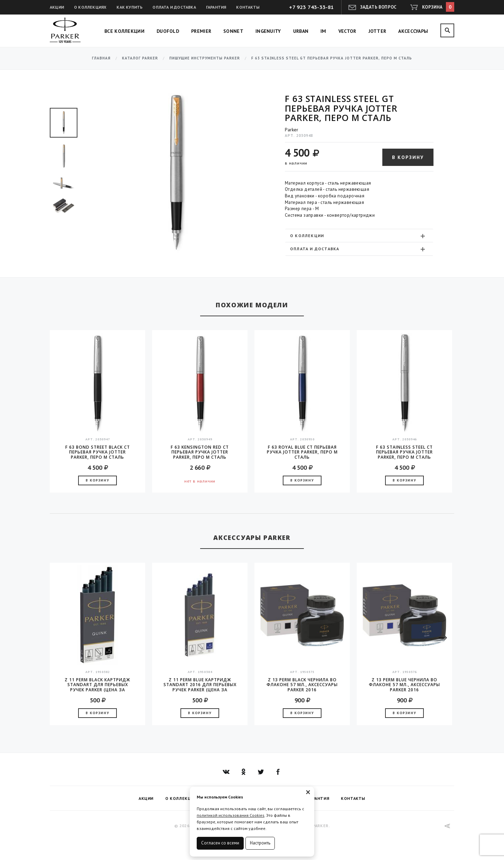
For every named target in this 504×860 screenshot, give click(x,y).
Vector (347, 31)
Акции (57, 7)
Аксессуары (413, 31)
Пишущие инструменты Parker (205, 58)
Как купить (129, 7)
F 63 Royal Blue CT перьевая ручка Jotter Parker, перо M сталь (302, 452)
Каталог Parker (140, 58)
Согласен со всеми (220, 843)
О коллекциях (90, 7)
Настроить (260, 843)
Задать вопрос (379, 7)
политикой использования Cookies (231, 815)
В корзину (408, 157)
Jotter (377, 31)
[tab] (359, 236)
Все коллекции (124, 31)
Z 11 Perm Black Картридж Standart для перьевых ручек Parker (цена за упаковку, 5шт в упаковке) (97, 685)
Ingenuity (268, 31)
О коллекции (358, 236)
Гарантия (216, 7)
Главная (101, 58)
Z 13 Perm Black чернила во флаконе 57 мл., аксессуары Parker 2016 (302, 685)
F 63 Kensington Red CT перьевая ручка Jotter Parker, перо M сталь (200, 452)
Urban (301, 31)
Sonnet (233, 31)
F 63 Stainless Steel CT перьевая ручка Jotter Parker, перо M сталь (404, 452)
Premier (201, 31)
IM (323, 31)
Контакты (248, 7)
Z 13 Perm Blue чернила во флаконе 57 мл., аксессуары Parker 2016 (404, 685)
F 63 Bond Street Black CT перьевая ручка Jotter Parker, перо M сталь (98, 452)
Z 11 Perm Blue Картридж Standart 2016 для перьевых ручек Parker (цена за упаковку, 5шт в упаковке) (200, 685)
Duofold (168, 31)
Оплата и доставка (174, 7)
